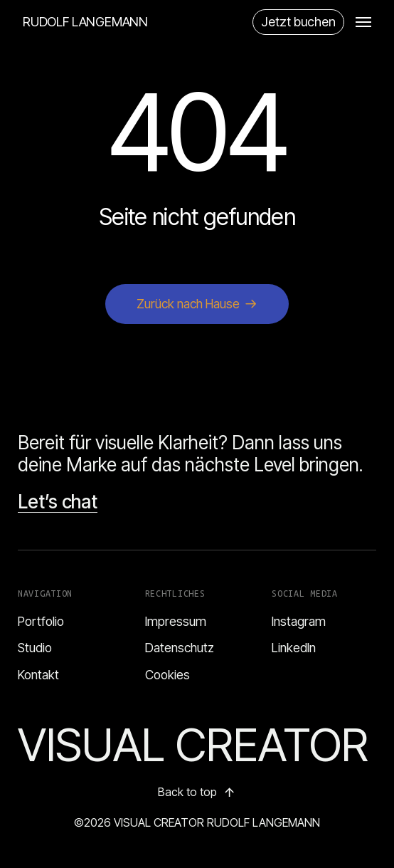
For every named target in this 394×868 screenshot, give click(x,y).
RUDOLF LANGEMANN (85, 22)
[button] (363, 22)
